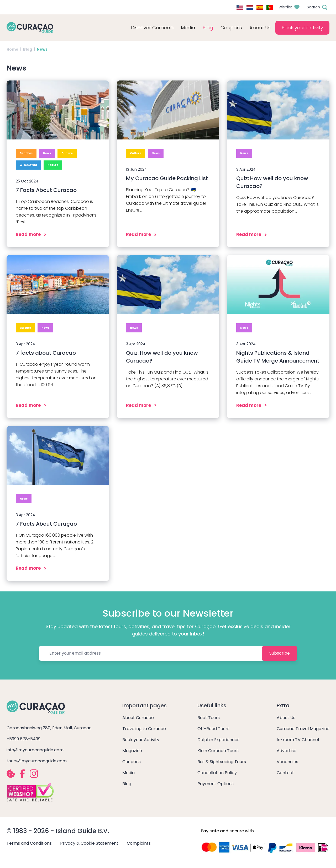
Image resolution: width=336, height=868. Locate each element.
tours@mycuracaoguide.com (37, 761)
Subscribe (280, 653)
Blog (208, 28)
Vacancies (287, 762)
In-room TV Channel (298, 740)
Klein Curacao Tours (218, 751)
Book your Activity (141, 740)
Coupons (231, 28)
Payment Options (216, 784)
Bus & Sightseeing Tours (222, 762)
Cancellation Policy (217, 773)
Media (128, 773)
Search (313, 7)
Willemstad (28, 165)
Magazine (132, 751)
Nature (53, 165)
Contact (285, 773)
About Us (286, 718)
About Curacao (138, 718)
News (47, 153)
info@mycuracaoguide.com (35, 750)
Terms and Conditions (29, 843)
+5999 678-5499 (23, 739)
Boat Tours (209, 718)
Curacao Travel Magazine (303, 729)
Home (12, 49)
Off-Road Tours (213, 729)
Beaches (26, 153)
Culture (67, 153)
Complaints (139, 843)
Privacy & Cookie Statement (89, 843)
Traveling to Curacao (144, 729)
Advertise (287, 751)
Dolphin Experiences (218, 740)
